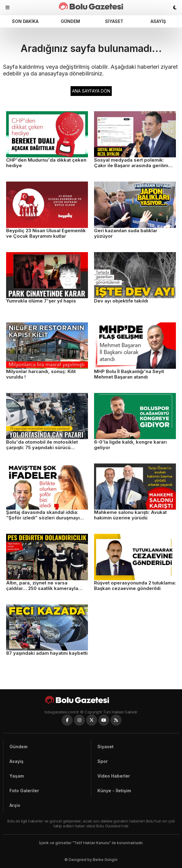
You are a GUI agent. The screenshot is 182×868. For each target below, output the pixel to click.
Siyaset (114, 21)
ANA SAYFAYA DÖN (91, 91)
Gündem (70, 21)
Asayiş (158, 21)
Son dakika (25, 21)
